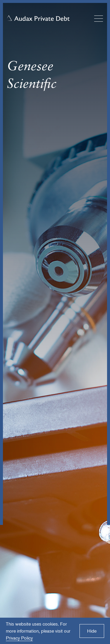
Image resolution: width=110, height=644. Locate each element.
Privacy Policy (19, 638)
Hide (92, 631)
